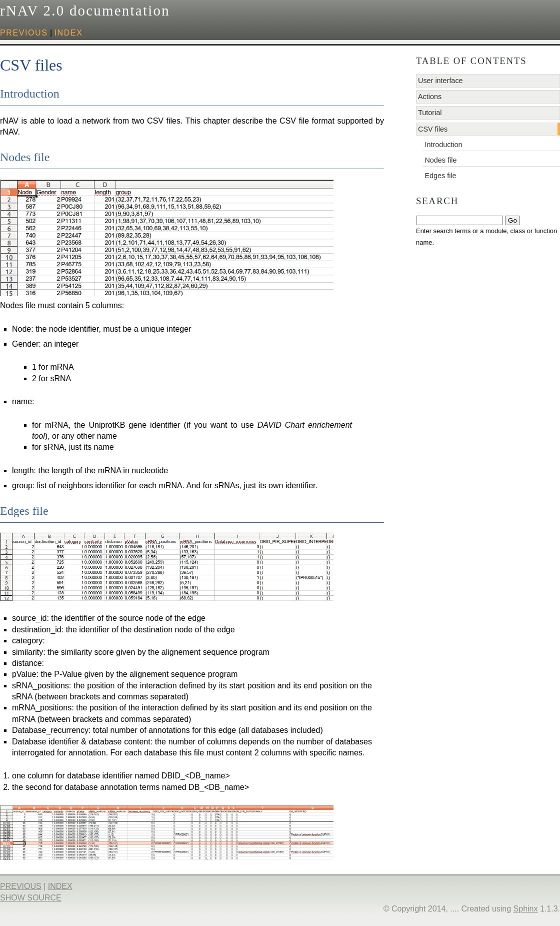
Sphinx (526, 909)
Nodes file (440, 160)
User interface (440, 81)
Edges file (440, 176)
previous (24, 33)
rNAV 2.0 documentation (85, 11)
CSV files (433, 129)
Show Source (31, 898)
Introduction (443, 145)
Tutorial (430, 113)
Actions (430, 97)
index (69, 33)
